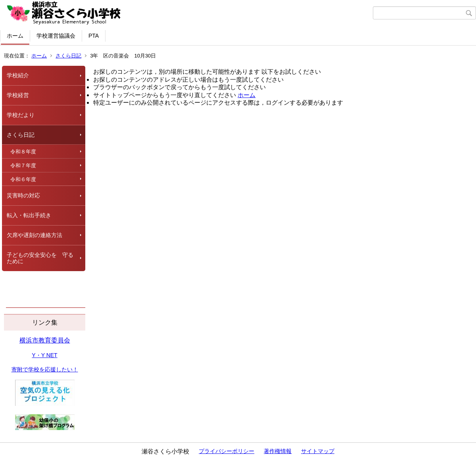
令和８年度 (23, 152)
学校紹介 (18, 75)
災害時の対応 (23, 195)
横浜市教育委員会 (45, 340)
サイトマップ (318, 451)
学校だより (21, 115)
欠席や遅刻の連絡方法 (35, 235)
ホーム (15, 36)
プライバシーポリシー (226, 451)
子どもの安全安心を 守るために (40, 258)
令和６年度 (23, 179)
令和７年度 (23, 165)
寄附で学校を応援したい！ (45, 369)
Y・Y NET (44, 355)
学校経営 (18, 95)
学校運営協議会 (56, 36)
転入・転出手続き (29, 215)
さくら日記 (68, 56)
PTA (94, 36)
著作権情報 (278, 451)
